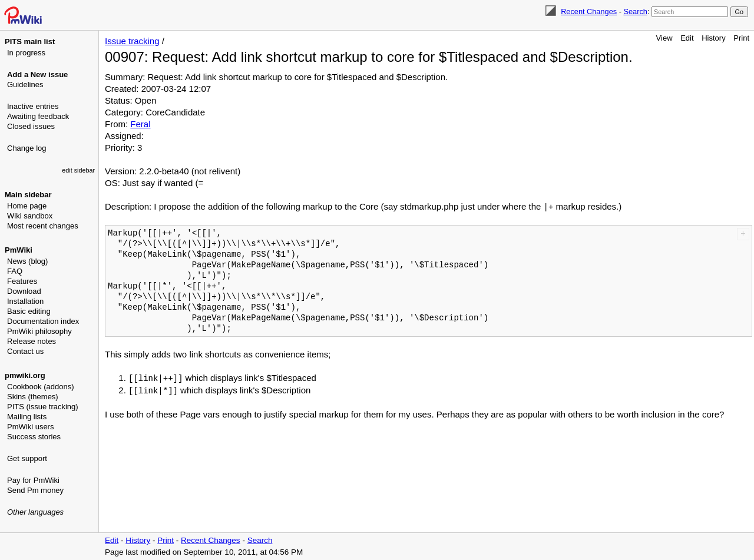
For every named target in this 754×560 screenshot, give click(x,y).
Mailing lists (27, 417)
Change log (27, 148)
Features (22, 281)
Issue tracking (132, 41)
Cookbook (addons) (40, 387)
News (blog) (27, 261)
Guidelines (25, 85)
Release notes (32, 341)
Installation (25, 301)
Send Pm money (35, 490)
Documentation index (43, 321)
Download (24, 291)
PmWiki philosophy (39, 331)
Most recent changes (43, 226)
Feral (140, 124)
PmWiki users (30, 427)
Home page (27, 206)
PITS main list (30, 42)
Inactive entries (33, 106)
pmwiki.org (25, 375)
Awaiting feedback (38, 116)
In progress (26, 53)
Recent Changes (589, 11)
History (713, 38)
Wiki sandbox (30, 216)
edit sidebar (78, 170)
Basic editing (29, 311)
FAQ (15, 271)
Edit (687, 38)
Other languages (35, 512)
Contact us (25, 351)
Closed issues (31, 126)
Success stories (34, 437)
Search (635, 11)
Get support (27, 458)
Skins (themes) (33, 397)
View (664, 38)
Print (741, 38)
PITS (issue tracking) (43, 407)
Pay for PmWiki (33, 480)
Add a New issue (37, 74)
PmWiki (19, 250)
